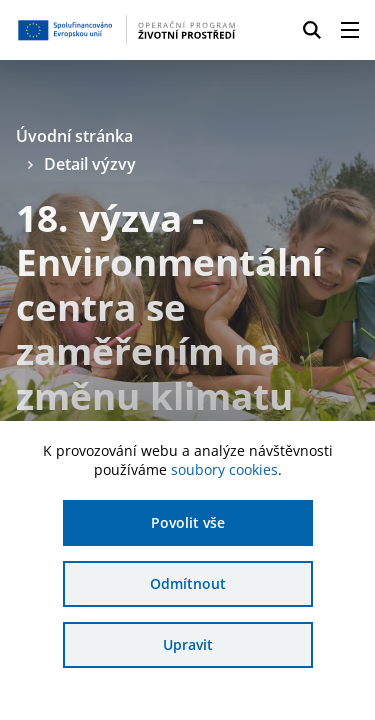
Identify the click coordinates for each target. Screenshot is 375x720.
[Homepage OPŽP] (126, 30)
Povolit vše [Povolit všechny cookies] (188, 522)
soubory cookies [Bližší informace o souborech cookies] (224, 469)
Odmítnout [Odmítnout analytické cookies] (188, 583)
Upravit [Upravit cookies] (188, 644)
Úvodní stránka (74, 136)
